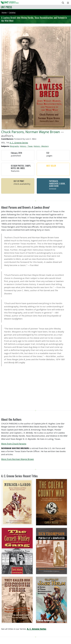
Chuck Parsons (12, 132)
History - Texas (26, 146)
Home (4, 12)
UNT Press (6, 7)
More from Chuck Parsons (14, 444)
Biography (14, 146)
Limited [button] (53, 189)
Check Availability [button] (22, 184)
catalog (12, 12)
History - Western (41, 146)
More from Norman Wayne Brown (18, 459)
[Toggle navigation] (68, 3)
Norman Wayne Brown (43, 132)
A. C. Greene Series (19, 143)
